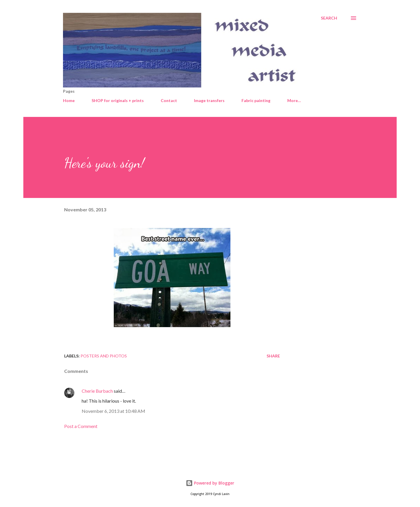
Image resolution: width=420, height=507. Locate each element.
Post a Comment (81, 426)
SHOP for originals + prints (118, 100)
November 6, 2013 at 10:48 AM (113, 411)
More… (294, 100)
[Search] (329, 18)
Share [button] (273, 356)
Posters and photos (104, 356)
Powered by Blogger (210, 483)
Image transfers (209, 100)
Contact (169, 100)
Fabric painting (256, 100)
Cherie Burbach (97, 391)
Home (69, 100)
